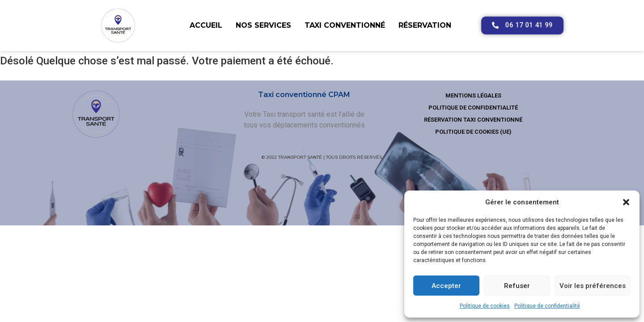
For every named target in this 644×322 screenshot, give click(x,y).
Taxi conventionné (345, 25)
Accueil (206, 25)
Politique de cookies (485, 306)
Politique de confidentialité (547, 306)
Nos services (263, 25)
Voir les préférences (593, 286)
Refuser (517, 286)
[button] (626, 202)
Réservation (425, 25)
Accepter (446, 286)
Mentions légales (473, 95)
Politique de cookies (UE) (473, 132)
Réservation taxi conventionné (473, 120)
